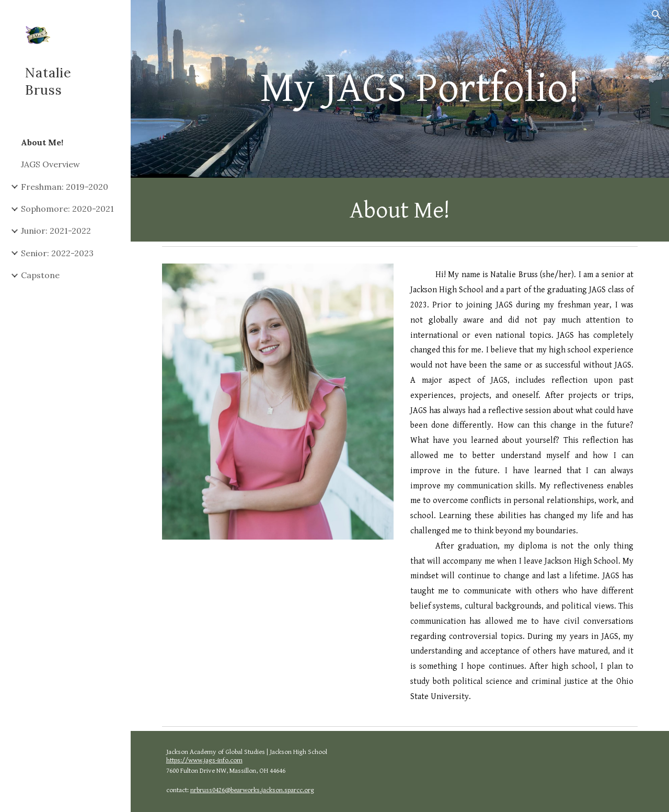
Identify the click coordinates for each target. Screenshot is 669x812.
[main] (420, 89)
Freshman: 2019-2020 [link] (65, 187)
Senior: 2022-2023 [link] (57, 253)
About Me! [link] (42, 142)
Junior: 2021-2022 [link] (56, 231)
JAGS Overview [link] (50, 164)
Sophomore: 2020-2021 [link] (67, 209)
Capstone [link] (40, 275)
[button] (656, 15)
